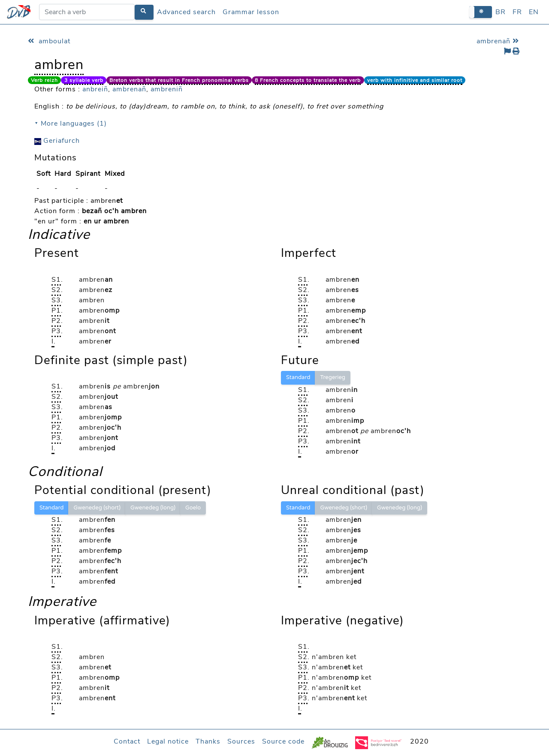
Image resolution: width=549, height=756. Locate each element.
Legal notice (168, 741)
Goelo (193, 508)
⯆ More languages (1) (71, 123)
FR (517, 12)
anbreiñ (95, 89)
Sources (241, 741)
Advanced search (186, 12)
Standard (298, 377)
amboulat (49, 41)
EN (534, 12)
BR (501, 12)
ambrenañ (499, 41)
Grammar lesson (251, 12)
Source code (283, 741)
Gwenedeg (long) (153, 508)
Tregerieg (333, 377)
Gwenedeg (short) (97, 508)
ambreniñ (167, 89)
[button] (481, 12)
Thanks (208, 741)
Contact (127, 741)
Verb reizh (44, 80)
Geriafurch (57, 141)
